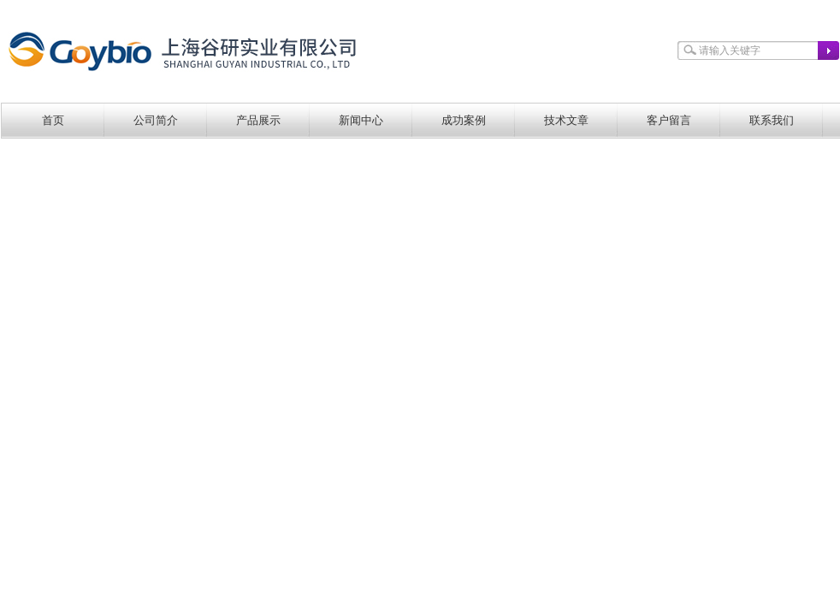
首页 (53, 120)
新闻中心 (361, 120)
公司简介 (156, 120)
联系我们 (772, 120)
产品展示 (258, 120)
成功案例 (464, 120)
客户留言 (669, 120)
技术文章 (566, 120)
